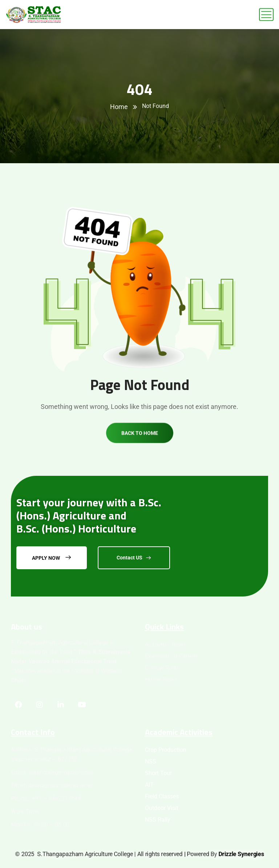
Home (119, 107)
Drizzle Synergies (241, 854)
